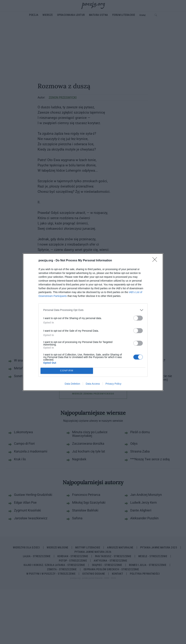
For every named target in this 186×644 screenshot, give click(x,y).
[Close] (156, 261)
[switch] (138, 318)
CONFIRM (67, 371)
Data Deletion (72, 384)
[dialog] (93, 322)
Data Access (93, 384)
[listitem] (93, 310)
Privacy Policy (113, 384)
